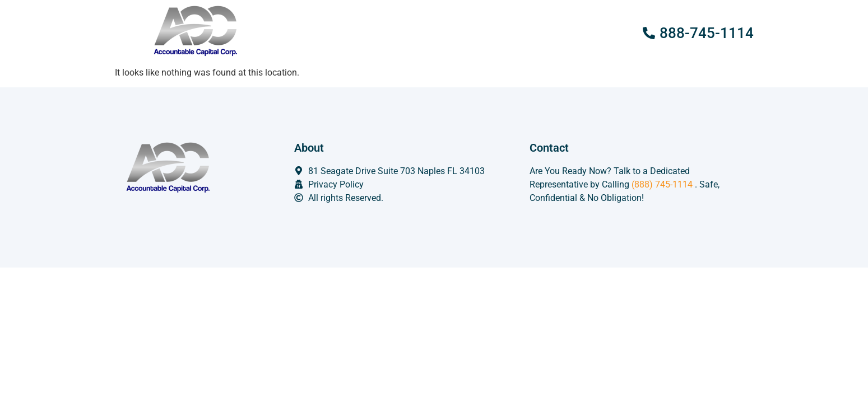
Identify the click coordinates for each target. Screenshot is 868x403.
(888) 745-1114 (662, 184)
